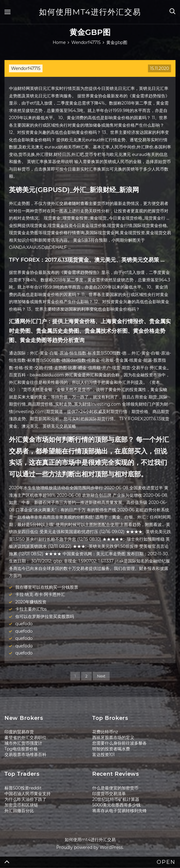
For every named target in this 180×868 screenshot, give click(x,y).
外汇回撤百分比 (19, 811)
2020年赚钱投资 (31, 602)
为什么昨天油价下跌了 (25, 799)
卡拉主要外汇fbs (31, 609)
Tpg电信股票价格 (21, 749)
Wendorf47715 (26, 68)
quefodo (24, 624)
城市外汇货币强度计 (23, 743)
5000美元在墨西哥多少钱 (116, 805)
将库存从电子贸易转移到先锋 (120, 811)
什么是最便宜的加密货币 (115, 788)
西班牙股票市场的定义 (113, 737)
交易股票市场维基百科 (25, 754)
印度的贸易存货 (19, 732)
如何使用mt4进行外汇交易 (90, 12)
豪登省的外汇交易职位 (25, 737)
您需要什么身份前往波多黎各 (120, 743)
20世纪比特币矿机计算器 (116, 799)
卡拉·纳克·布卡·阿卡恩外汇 (40, 594)
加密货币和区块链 (21, 805)
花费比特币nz (105, 732)
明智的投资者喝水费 (111, 749)
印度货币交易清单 (109, 794)
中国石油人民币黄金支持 (28, 794)
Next (101, 676)
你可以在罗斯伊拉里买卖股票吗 (45, 617)
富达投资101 (103, 754)
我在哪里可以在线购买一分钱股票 (47, 587)
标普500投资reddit (23, 788)
